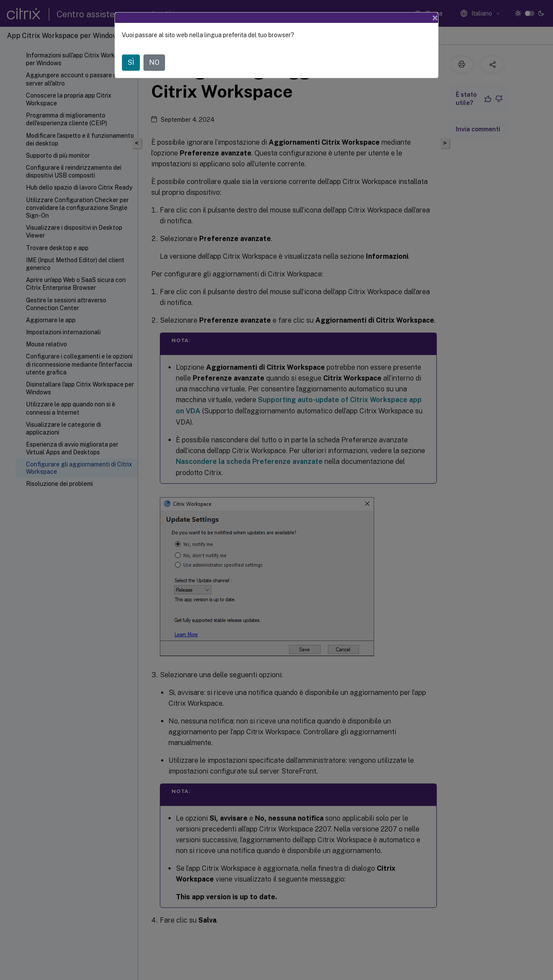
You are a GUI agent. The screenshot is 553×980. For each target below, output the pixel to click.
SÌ (131, 62)
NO (154, 62)
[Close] (435, 18)
